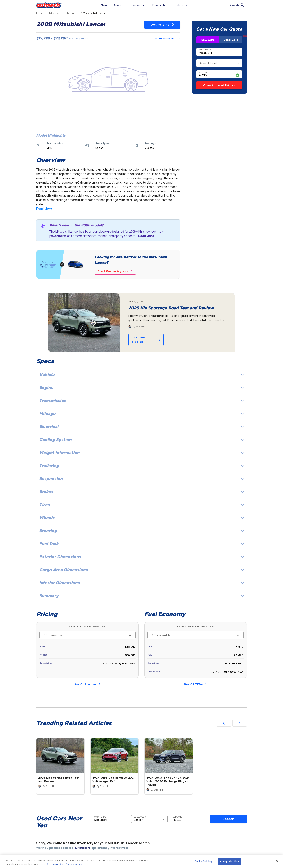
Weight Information (141, 453)
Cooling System (141, 440)
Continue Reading (146, 340)
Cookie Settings (204, 861)
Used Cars (231, 40)
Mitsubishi (55, 13)
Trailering (141, 466)
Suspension (141, 479)
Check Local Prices (219, 85)
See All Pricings (88, 684)
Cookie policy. (74, 864)
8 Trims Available (168, 38)
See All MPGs (196, 684)
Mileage (141, 413)
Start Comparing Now (115, 271)
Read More (44, 209)
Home (39, 13)
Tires (141, 505)
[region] (141, 862)
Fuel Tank (141, 544)
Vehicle (141, 374)
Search (228, 762)
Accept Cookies (229, 861)
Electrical (141, 426)
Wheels (141, 518)
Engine (141, 387)
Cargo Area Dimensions (141, 570)
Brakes (141, 492)
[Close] (277, 861)
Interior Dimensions (141, 583)
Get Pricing (162, 25)
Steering (141, 531)
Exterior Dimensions (141, 557)
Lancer (71, 13)
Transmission (141, 400)
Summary (141, 596)
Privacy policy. (55, 864)
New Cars (208, 40)
